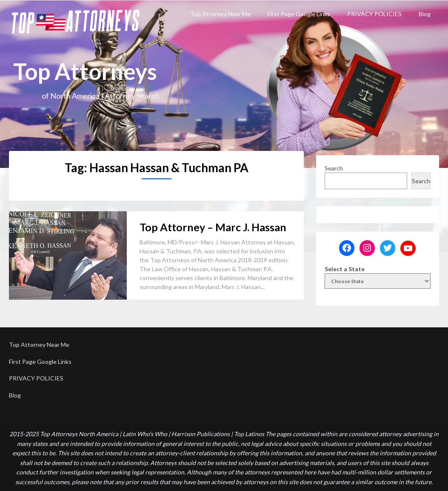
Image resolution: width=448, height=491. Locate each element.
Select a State (345, 269)
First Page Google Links (299, 14)
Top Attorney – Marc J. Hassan (213, 227)
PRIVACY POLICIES (374, 14)
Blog (425, 14)
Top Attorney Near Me (220, 14)
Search (334, 168)
